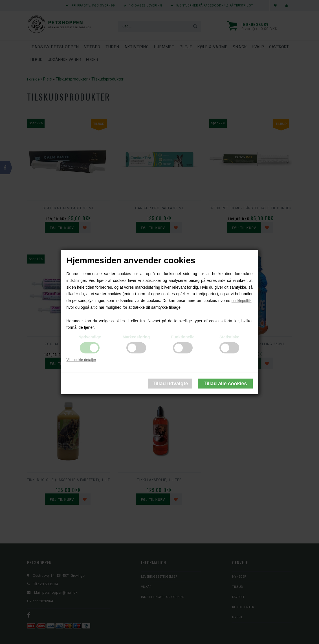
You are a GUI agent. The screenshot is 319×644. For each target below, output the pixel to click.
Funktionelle (183, 337)
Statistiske (229, 337)
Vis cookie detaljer (81, 360)
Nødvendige (90, 337)
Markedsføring (136, 337)
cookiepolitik (242, 301)
